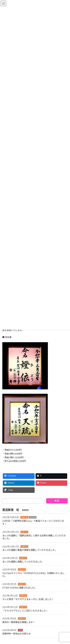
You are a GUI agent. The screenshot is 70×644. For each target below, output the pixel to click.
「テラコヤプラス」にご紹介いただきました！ (25, 611)
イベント (33, 517)
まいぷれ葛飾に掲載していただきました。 (23, 562)
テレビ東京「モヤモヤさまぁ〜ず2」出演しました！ (28, 599)
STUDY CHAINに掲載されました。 (19, 588)
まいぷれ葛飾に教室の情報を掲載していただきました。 (30, 550)
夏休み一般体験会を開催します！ (19, 622)
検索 (57, 501)
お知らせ (24, 517)
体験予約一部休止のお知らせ (17, 634)
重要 (20, 630)
